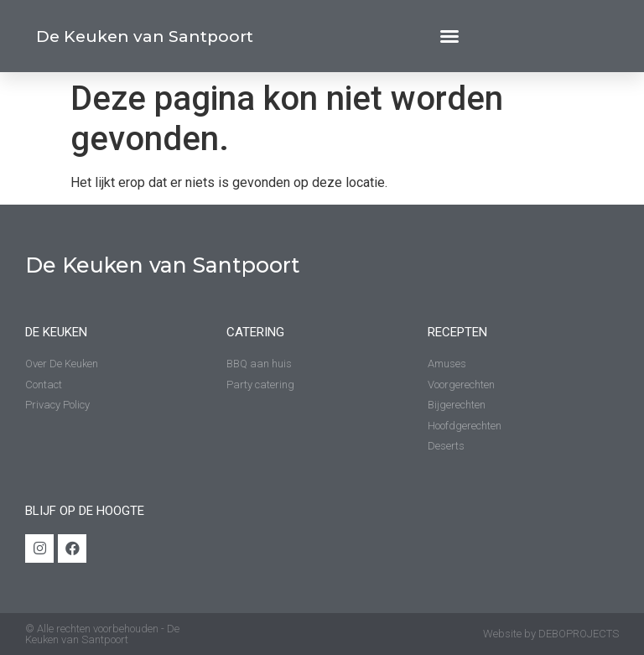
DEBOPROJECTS (579, 634)
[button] (449, 36)
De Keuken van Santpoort (145, 36)
